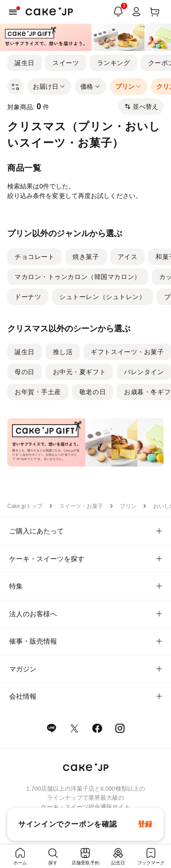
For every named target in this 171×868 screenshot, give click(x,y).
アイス (128, 257)
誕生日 (25, 63)
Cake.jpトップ (25, 506)
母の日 (25, 372)
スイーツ (66, 63)
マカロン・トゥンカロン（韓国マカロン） (78, 277)
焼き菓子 (86, 257)
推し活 (63, 352)
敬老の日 (93, 392)
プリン (128, 506)
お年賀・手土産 (38, 392)
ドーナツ (28, 297)
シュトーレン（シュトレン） (102, 297)
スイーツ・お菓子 (81, 506)
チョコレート (34, 257)
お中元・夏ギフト (79, 372)
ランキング (114, 63)
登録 (145, 824)
